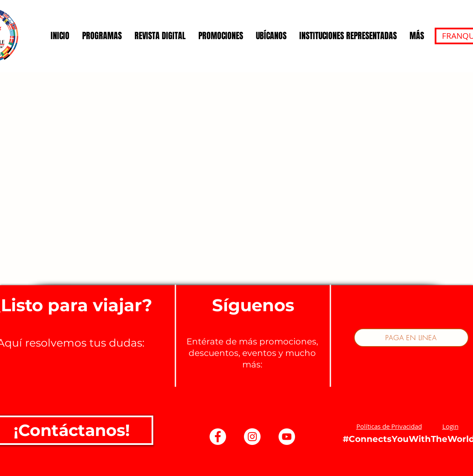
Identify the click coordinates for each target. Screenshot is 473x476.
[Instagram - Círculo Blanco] (252, 437)
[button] (389, 426)
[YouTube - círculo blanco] (287, 437)
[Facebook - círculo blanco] (218, 437)
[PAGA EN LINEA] (411, 338)
